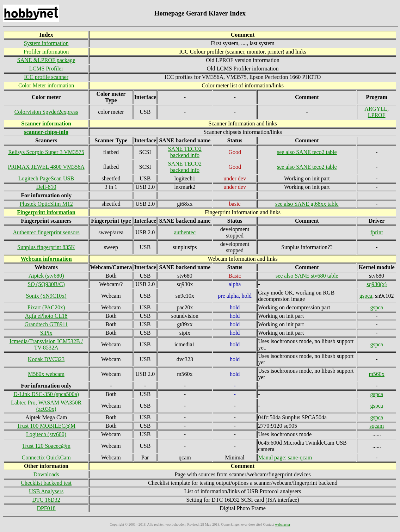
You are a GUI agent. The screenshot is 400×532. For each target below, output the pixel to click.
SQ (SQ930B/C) (46, 284)
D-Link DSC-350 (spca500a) (46, 394)
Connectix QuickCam (46, 457)
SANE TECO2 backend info (185, 152)
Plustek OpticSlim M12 (46, 204)
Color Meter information (46, 85)
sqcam (377, 426)
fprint (377, 232)
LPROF (377, 115)
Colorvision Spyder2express (46, 112)
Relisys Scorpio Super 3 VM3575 (46, 152)
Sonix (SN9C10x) (46, 296)
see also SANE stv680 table (307, 276)
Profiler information (46, 52)
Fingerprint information (46, 212)
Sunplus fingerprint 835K (46, 247)
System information (46, 43)
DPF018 (46, 508)
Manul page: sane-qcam (285, 457)
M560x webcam (46, 374)
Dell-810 (46, 187)
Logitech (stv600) (46, 434)
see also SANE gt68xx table (307, 204)
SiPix (46, 333)
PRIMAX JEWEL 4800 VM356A (46, 167)
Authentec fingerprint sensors (46, 232)
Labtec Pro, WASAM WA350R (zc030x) (46, 406)
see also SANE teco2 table (307, 152)
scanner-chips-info (46, 132)
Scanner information (46, 123)
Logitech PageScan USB (46, 178)
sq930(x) (377, 284)
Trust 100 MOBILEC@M (46, 426)
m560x (376, 374)
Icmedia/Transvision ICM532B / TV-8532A (46, 344)
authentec (185, 232)
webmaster (282, 524)
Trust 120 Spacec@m (46, 446)
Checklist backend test (46, 483)
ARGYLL (376, 109)
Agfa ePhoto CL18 (46, 316)
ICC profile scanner (46, 77)
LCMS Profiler (46, 69)
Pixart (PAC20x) (46, 307)
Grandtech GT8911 (46, 324)
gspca (366, 296)
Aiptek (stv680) (46, 276)
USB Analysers (46, 491)
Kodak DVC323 (46, 359)
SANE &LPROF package (46, 60)
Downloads (46, 474)
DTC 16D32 (46, 500)
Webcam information (46, 259)
